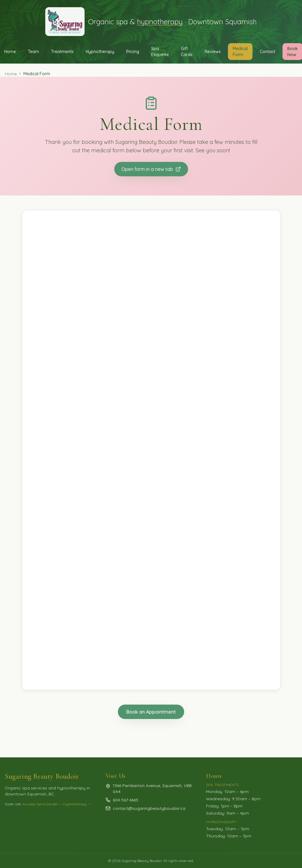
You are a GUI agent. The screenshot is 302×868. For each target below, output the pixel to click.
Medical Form (240, 52)
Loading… (151, 450)
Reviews (213, 52)
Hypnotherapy (100, 52)
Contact (268, 52)
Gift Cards (187, 52)
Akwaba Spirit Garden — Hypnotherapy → (57, 804)
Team (33, 52)
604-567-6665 (126, 800)
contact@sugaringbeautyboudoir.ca (149, 808)
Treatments (62, 52)
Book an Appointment (151, 712)
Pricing (133, 52)
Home (11, 74)
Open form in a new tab (151, 169)
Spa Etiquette (160, 52)
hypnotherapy (160, 22)
